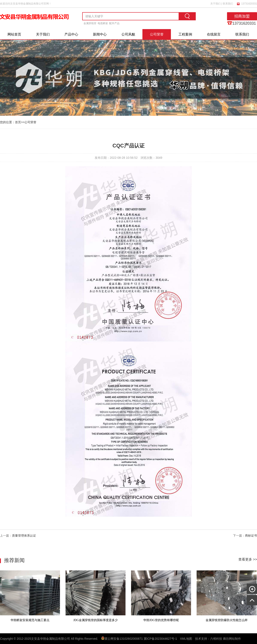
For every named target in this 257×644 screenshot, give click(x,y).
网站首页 (14, 34)
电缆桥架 (103, 23)
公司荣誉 (157, 34)
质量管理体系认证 (24, 536)
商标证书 (251, 536)
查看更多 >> (248, 559)
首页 (18, 122)
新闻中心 (100, 34)
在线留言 (214, 34)
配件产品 (114, 23)
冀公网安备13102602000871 (124, 639)
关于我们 (215, 4)
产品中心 (71, 34)
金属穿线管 (90, 23)
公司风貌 (128, 34)
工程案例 (185, 34)
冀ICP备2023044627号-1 (160, 639)
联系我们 (228, 4)
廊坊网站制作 (232, 639)
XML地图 (186, 639)
